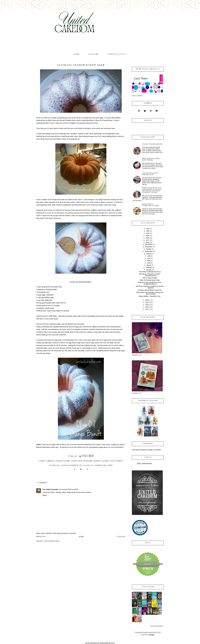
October (149, 249)
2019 (148, 236)
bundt (119, 461)
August (149, 254)
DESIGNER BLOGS (107, 643)
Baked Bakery (63, 461)
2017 (148, 240)
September (149, 251)
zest (110, 466)
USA (105, 466)
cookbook (54, 466)
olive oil (88, 466)
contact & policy (117, 54)
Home (81, 537)
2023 (148, 231)
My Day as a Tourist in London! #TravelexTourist (150, 275)
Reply (44, 495)
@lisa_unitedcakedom (145, 463)
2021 (148, 233)
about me (94, 54)
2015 (147, 300)
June (149, 258)
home (77, 54)
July (149, 256)
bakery (97, 461)
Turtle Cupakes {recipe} (152, 144)
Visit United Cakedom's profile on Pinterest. (147, 450)
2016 (148, 243)
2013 (147, 305)
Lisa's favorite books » (157, 626)
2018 (148, 238)
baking (105, 461)
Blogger (152, 635)
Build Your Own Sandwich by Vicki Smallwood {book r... (150, 283)
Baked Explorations (82, 461)
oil (81, 466)
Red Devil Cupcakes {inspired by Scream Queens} (150, 287)
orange (98, 466)
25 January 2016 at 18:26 (69, 489)
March (149, 265)
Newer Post (41, 537)
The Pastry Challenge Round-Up (150, 272)
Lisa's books (148, 587)
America (51, 461)
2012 (147, 307)
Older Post (121, 537)
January (149, 270)
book (112, 461)
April (149, 263)
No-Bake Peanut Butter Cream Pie (150, 290)
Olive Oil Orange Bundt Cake (150, 280)
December (149, 244)
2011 (147, 309)
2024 (148, 229)
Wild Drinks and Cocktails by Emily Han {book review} (150, 293)
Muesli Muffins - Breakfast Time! (150, 296)
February (149, 268)
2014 (147, 302)
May (149, 261)
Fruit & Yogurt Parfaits (150, 278)
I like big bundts (69, 466)
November (149, 247)
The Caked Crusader (50, 489)
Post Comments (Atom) (52, 541)
